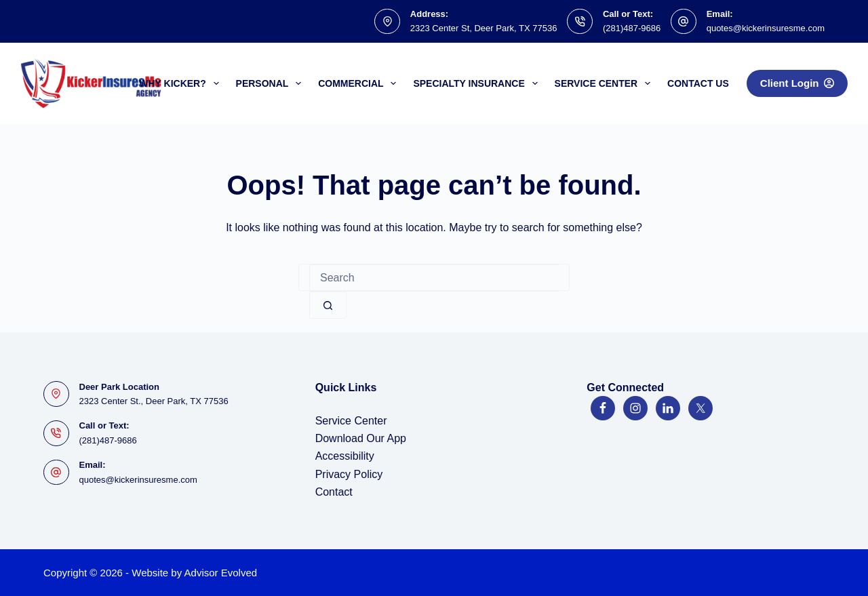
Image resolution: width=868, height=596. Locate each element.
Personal (272, 83)
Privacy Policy (349, 474)
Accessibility (345, 456)
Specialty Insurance (478, 83)
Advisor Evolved (221, 573)
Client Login (797, 83)
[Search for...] (434, 278)
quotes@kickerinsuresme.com (766, 28)
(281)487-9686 (632, 28)
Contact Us (698, 83)
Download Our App (361, 438)
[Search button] (328, 305)
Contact (334, 492)
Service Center (605, 83)
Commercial (360, 83)
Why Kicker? (181, 83)
